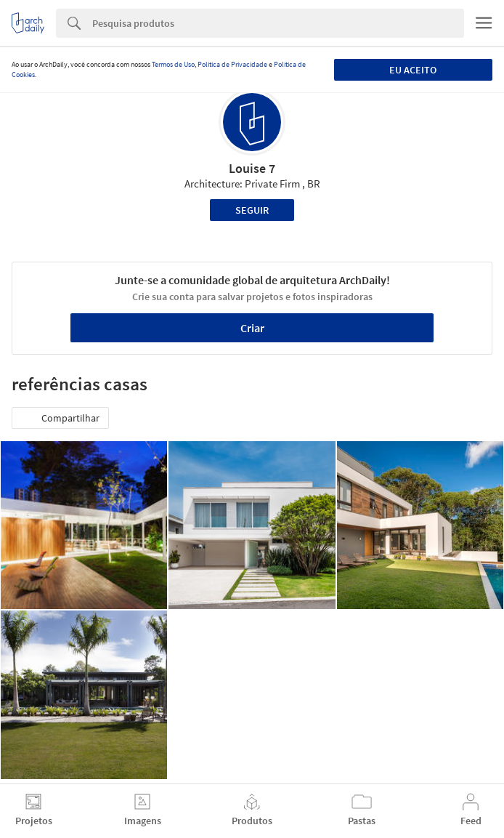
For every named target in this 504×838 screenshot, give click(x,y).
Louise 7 (252, 168)
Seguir (252, 210)
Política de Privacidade (232, 64)
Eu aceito (413, 70)
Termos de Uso (173, 64)
